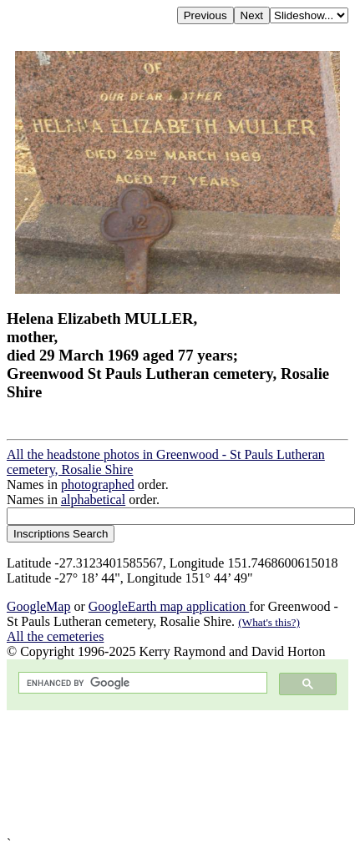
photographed (98, 484)
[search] (141, 683)
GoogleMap (38, 606)
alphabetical (93, 500)
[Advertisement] (170, 773)
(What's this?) (269, 622)
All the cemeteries (55, 636)
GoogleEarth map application (169, 606)
